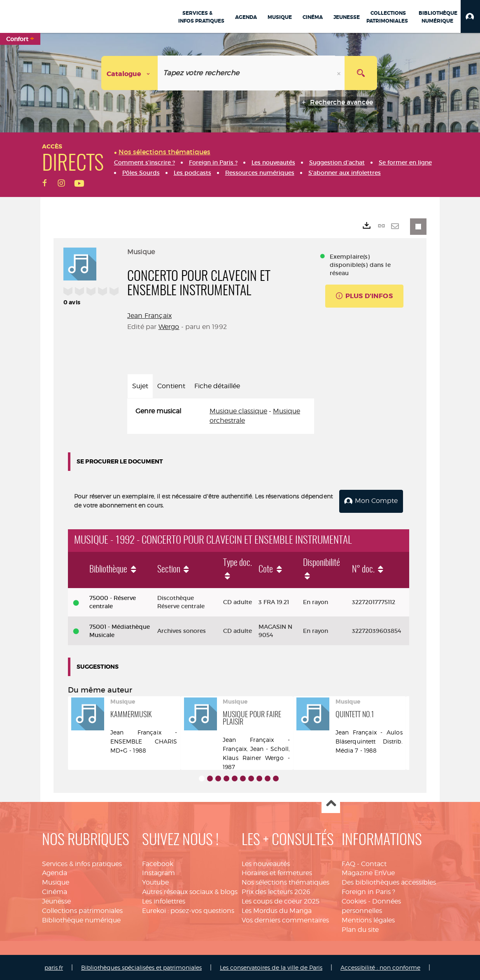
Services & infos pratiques (82, 863)
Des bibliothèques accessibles (389, 882)
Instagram (158, 872)
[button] (470, 16)
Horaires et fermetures (277, 872)
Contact (374, 863)
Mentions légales (368, 919)
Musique (56, 882)
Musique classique (238, 411)
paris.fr (54, 967)
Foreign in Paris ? (368, 891)
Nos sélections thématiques (285, 882)
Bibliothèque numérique (81, 919)
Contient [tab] (171, 386)
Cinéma (55, 891)
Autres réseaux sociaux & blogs (190, 891)
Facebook (158, 863)
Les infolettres (164, 900)
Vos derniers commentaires (285, 919)
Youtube (155, 882)
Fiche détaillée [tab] (217, 386)
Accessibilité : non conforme (380, 967)
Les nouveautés (266, 863)
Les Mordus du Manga (277, 910)
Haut (331, 803)
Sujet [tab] (140, 386)
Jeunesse (56, 900)
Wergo (169, 327)
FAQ (348, 863)
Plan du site (360, 929)
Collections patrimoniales (82, 910)
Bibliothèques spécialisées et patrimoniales (141, 967)
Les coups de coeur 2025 (281, 900)
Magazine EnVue (368, 872)
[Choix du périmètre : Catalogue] (130, 73)
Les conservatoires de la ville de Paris (271, 967)
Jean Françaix (149, 316)
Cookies (354, 900)
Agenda (55, 872)
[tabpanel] (221, 416)
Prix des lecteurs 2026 (276, 891)
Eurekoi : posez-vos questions (188, 910)
